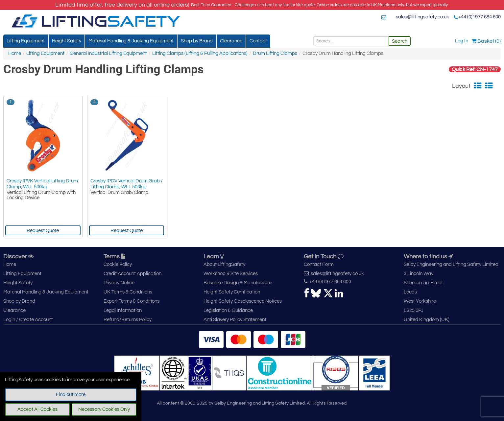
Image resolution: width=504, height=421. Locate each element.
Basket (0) (486, 41)
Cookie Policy (118, 264)
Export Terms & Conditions (132, 301)
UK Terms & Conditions (128, 292)
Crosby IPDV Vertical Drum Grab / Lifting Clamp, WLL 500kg (127, 184)
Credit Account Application (132, 274)
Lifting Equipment (26, 41)
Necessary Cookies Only (104, 409)
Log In (462, 41)
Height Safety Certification (232, 292)
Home (15, 53)
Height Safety (67, 41)
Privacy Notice (119, 283)
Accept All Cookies (37, 409)
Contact (258, 41)
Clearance (231, 41)
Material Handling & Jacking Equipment (131, 41)
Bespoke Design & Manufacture (238, 283)
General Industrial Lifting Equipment (108, 53)
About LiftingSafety (224, 264)
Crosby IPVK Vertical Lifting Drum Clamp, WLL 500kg (42, 184)
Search (400, 41)
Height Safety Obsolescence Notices (243, 301)
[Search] (351, 41)
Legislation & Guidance (228, 310)
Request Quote (43, 231)
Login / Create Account (28, 320)
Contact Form (319, 264)
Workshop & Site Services (231, 274)
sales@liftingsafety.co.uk (422, 17)
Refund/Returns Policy (128, 320)
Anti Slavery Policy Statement (235, 320)
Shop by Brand (197, 41)
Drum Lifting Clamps (275, 53)
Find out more (71, 395)
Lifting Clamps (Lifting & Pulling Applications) (200, 53)
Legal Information (123, 310)
